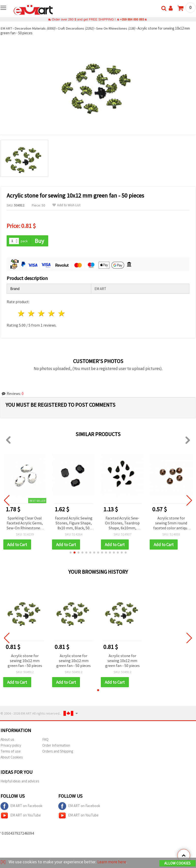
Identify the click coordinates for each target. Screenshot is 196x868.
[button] (71, 553)
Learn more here (113, 862)
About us (7, 740)
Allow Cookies (177, 863)
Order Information (56, 746)
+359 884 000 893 (132, 19)
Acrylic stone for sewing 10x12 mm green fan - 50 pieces (25, 661)
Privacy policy (11, 746)
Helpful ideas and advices (20, 782)
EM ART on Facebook (21, 807)
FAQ (45, 740)
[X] (3, 862)
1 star (22, 314)
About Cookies (12, 758)
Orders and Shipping (58, 752)
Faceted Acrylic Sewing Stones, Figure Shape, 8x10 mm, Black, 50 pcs (74, 523)
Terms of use (11, 752)
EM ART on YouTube (21, 816)
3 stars (42, 314)
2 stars (32, 314)
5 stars (62, 314)
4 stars (52, 314)
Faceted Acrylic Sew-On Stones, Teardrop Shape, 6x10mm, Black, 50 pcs (122, 523)
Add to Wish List (66, 205)
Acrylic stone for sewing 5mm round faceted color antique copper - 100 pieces (171, 523)
